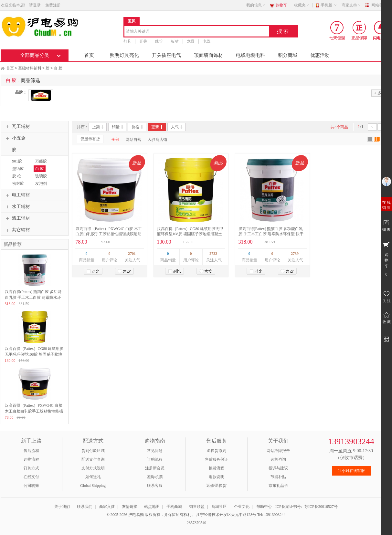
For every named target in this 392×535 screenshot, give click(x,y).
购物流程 (31, 459)
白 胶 (58, 68)
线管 (159, 41)
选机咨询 (278, 459)
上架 (96, 127)
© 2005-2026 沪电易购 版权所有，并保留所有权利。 (151, 515)
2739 (295, 254)
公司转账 (31, 486)
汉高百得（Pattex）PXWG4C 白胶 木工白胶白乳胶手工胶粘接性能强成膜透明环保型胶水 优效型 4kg (109, 234)
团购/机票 (155, 477)
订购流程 (155, 459)
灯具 (127, 41)
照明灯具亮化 (124, 55)
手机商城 (174, 507)
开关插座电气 (166, 55)
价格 (135, 127)
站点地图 (152, 507)
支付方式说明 (93, 468)
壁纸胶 (18, 169)
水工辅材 (17, 207)
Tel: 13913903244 (271, 515)
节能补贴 (278, 477)
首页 (89, 55)
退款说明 (217, 477)
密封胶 (18, 184)
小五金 (15, 138)
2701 (132, 254)
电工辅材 (17, 195)
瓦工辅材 (17, 127)
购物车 (281, 5)
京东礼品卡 (278, 486)
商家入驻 (107, 507)
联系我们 (85, 507)
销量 (116, 127)
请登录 (35, 5)
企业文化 (242, 507)
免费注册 (53, 5)
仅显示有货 (90, 139)
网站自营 (133, 140)
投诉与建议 (278, 468)
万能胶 (41, 161)
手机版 (329, 5)
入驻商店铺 (157, 140)
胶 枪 (17, 176)
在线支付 (31, 477)
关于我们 (62, 507)
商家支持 (351, 5)
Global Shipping (93, 486)
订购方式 (31, 468)
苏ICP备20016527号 (321, 507)
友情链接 (130, 507)
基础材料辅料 (30, 68)
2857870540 (196, 523)
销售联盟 (197, 507)
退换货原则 (217, 451)
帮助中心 (264, 507)
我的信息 (256, 5)
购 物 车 (386, 259)
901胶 (17, 161)
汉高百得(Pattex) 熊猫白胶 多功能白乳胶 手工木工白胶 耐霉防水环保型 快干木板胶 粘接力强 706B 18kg (271, 234)
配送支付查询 (93, 459)
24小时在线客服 (351, 471)
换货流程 (217, 468)
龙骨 (191, 41)
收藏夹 (302, 5)
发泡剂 (41, 184)
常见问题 (155, 451)
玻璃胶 (41, 176)
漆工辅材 (17, 218)
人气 (175, 127)
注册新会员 (155, 468)
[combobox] (197, 32)
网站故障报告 (278, 451)
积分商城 (288, 55)
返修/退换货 (216, 486)
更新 (155, 127)
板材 (175, 41)
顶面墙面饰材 (208, 55)
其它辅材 (17, 230)
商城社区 (219, 507)
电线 (207, 41)
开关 (143, 41)
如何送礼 (93, 477)
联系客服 (155, 486)
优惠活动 (320, 55)
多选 (379, 93)
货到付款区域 (93, 451)
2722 (213, 254)
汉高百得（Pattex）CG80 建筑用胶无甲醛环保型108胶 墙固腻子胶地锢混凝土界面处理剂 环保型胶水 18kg (190, 234)
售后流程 (31, 451)
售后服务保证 (217, 459)
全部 (115, 140)
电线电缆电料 (250, 55)
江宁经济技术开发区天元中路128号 (227, 515)
